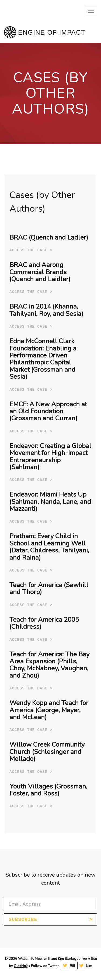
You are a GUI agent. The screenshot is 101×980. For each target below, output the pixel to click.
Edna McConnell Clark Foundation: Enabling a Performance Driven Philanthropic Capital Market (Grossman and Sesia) (43, 359)
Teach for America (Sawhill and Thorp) (49, 588)
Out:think (21, 966)
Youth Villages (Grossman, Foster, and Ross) (48, 790)
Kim (85, 966)
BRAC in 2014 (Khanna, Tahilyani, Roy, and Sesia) (46, 310)
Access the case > (31, 250)
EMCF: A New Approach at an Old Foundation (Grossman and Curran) (48, 411)
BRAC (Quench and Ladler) (49, 237)
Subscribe (23, 920)
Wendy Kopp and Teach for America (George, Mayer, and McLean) (49, 710)
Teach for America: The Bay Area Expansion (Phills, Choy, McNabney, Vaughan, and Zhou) (49, 665)
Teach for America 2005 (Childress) (44, 623)
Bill (68, 966)
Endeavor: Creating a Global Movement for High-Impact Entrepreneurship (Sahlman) (50, 456)
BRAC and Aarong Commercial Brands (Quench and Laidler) (40, 272)
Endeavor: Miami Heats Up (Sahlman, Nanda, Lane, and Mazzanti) (50, 502)
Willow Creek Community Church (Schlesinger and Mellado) (47, 752)
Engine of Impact (52, 32)
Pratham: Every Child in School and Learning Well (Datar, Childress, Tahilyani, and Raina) (49, 547)
